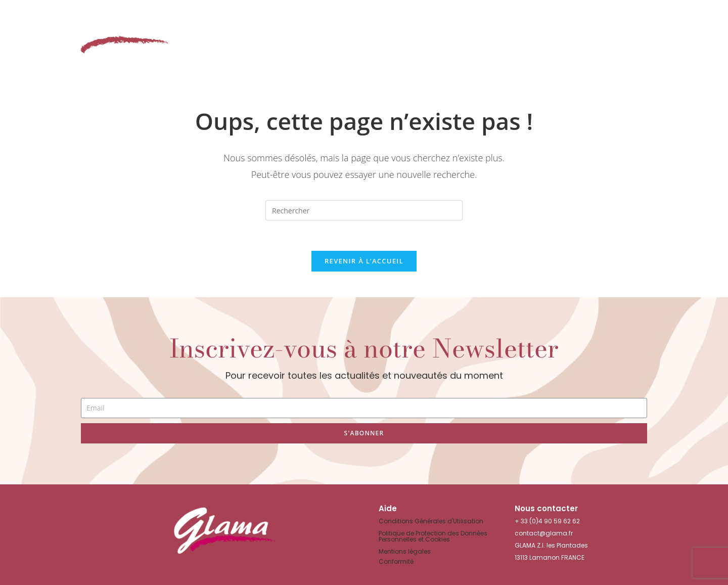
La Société (532, 40)
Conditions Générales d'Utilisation (431, 521)
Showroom (459, 40)
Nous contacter (659, 40)
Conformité (396, 561)
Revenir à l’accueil (364, 261)
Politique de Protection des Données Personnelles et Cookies (433, 536)
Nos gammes (384, 40)
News (586, 40)
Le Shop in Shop (298, 40)
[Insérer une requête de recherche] (364, 210)
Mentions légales (405, 551)
